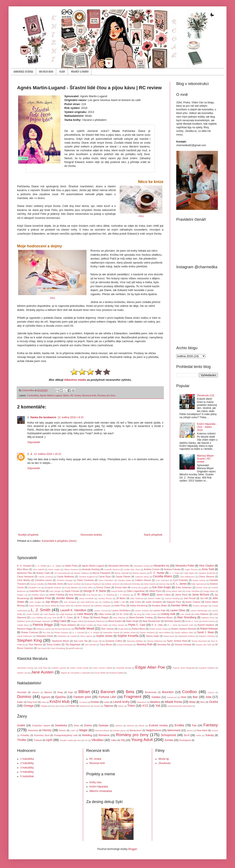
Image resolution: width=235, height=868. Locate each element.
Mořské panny (119, 730)
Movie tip (164, 759)
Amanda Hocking (91, 569)
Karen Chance (193, 602)
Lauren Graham (142, 611)
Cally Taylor (189, 573)
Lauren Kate (159, 610)
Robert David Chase (159, 629)
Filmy (62, 72)
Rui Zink (47, 632)
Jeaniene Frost (42, 598)
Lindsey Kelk (168, 614)
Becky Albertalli (122, 573)
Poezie (215, 730)
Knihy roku (96, 782)
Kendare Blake (159, 606)
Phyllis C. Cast (137, 625)
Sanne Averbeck (147, 632)
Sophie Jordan (104, 636)
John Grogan (35, 602)
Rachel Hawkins (206, 625)
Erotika (179, 725)
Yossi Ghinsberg (58, 648)
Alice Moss (23, 569)
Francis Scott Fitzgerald (184, 668)
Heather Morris (38, 595)
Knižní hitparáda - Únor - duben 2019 (207, 427)
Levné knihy (121, 702)
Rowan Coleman (30, 632)
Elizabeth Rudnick (53, 588)
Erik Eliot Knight (162, 587)
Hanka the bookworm (43, 417)
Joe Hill (204, 598)
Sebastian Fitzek (45, 636)
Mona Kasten (115, 621)
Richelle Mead (84, 629)
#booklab (22, 692)
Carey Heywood (25, 577)
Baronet (108, 692)
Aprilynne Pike (25, 573)
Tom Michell (90, 645)
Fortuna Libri (107, 697)
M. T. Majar (83, 617)
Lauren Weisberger (199, 611)
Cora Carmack (162, 580)
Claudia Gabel (124, 580)
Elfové (142, 726)
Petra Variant (118, 625)
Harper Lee (22, 595)
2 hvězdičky (27, 763)
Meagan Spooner (42, 621)
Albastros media (75, 380)
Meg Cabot (60, 621)
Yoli (158, 706)
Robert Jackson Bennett (184, 629)
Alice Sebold (38, 569)
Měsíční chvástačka (101, 791)
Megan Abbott (77, 621)
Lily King (137, 614)
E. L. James (180, 584)
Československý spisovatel (180, 706)
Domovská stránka (23, 72)
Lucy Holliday (37, 618)
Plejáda (44, 706)
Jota (208, 697)
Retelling (87, 735)
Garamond (172, 697)
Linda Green (151, 614)
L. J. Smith (41, 610)
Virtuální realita (66, 740)
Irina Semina (75, 595)
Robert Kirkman (209, 629)
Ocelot (213, 702)
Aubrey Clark (43, 573)
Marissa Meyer (165, 617)
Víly (123, 740)
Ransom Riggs (25, 629)
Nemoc (190, 730)
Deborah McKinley (132, 584)
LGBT (73, 730)
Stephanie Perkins (187, 636)
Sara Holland (164, 632)
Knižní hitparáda (99, 787)
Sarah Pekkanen (25, 636)
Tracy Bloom (106, 645)
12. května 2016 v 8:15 (70, 417)
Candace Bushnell (206, 573)
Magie (83, 730)
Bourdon (168, 692)
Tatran (121, 706)
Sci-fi (187, 735)
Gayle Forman (72, 591)
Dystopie (104, 725)
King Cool (32, 702)
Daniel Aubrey (199, 580)
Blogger (133, 849)
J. (31, 454)
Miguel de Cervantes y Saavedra (76, 673)
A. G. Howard (24, 566)
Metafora (155, 702)
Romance (104, 735)
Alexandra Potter (185, 566)
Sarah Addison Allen (184, 632)
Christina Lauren (43, 580)
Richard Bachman (63, 629)
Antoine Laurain (59, 668)
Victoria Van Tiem (203, 645)
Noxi (203, 702)
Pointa (62, 706)
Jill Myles (121, 598)
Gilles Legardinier (136, 591)
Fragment (133, 697)
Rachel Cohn (187, 625)
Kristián (95, 702)
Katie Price (120, 606)
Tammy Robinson (155, 641)
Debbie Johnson (112, 584)
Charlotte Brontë (124, 668)
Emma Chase (103, 587)
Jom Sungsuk (70, 602)
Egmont (46, 697)
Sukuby (210, 735)
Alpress (48, 692)
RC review (76, 395)
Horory (47, 730)
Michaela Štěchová (96, 621)
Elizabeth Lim (34, 588)
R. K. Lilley (157, 625)
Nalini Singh (132, 621)
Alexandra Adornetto (119, 566)
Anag (60, 692)
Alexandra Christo (142, 566)
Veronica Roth (145, 645)
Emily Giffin (87, 588)
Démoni (119, 726)
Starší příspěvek (153, 535)
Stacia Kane (169, 636)
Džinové (131, 726)
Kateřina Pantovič (82, 606)
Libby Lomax (105, 614)
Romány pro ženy (106, 395)
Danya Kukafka (37, 584)
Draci (76, 725)
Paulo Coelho (87, 625)
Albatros (36, 692)
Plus (53, 706)
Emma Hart (121, 587)
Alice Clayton (207, 566)
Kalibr (20, 702)
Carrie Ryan (105, 577)
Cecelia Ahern (163, 576)
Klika (44, 702)
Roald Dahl (123, 629)
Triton (131, 706)
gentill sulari (74, 648)
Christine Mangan (65, 580)
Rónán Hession (61, 632)
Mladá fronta (173, 702)
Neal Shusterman (151, 621)
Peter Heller (103, 625)
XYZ (145, 706)
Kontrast (83, 702)
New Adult (202, 730)
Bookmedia (151, 692)
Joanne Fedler (154, 598)
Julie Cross (135, 602)
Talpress (109, 706)
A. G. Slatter (56, 566)
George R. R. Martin (95, 591)
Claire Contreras (85, 580)
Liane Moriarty (85, 614)
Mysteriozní (136, 730)
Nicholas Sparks (173, 621)
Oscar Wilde (100, 673)
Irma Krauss (92, 595)
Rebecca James (44, 629)
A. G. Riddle (41, 566)
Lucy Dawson (202, 614)
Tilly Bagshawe (73, 645)
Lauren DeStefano (121, 610)
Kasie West (65, 606)
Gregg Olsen (209, 591)
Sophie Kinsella (128, 636)
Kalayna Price (174, 602)
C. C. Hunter (157, 573)
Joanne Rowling (172, 598)
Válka (114, 740)
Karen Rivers (35, 606)
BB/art (84, 692)
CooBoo (189, 692)
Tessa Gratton (54, 645)
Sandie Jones (129, 632)
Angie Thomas (191, 569)
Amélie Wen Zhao (132, 569)
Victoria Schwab (183, 645)
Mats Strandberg (187, 617)
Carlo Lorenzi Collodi (102, 668)
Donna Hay (164, 584)
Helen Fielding (57, 595)
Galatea (156, 697)
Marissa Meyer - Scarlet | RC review (206, 459)
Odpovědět (34, 442)
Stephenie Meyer (60, 641)
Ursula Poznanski (125, 645)
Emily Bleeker (71, 588)
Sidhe (199, 735)
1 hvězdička (27, 759)
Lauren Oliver (178, 610)
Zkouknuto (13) (206, 395)
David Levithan (74, 584)
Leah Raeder (49, 614)
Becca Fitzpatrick (102, 573)
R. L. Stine (173, 625)
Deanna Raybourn (93, 584)
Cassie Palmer (123, 577)
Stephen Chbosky (207, 636)
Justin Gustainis (154, 602)
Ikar (195, 697)
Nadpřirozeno (153, 730)
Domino (24, 697)
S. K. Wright (94, 632)
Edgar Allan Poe (150, 667)
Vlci (86, 740)
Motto (66, 395)
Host (184, 697)
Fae (194, 725)
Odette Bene (23, 625)
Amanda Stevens (112, 569)
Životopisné (185, 740)
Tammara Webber (135, 641)
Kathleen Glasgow (102, 606)
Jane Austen (42, 672)
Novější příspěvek (28, 535)
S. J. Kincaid (78, 632)
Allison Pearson (71, 569)
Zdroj (141, 216)
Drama (88, 725)
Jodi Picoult (189, 598)
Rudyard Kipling (116, 673)
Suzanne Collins (114, 641)
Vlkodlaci (98, 740)
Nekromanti (174, 730)
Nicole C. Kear (192, 621)
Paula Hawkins (68, 625)
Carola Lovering (45, 577)
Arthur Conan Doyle (79, 668)
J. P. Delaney (124, 595)
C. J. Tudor (175, 573)
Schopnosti (168, 735)
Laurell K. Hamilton (73, 610)
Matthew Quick (24, 621)
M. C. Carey (67, 617)
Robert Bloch (138, 629)
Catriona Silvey (142, 577)
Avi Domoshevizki (62, 573)
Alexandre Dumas (25, 668)
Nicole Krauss (208, 621)
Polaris (72, 706)
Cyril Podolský (180, 580)
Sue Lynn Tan (81, 641)
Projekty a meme (80, 72)
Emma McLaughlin (140, 588)
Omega (29, 706)
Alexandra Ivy (161, 566)
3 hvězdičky (33, 395)
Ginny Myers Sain (174, 591)
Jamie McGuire (201, 595)
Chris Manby (24, 580)
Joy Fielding (104, 602)
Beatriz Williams (82, 573)
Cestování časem (41, 725)
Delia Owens (150, 584)
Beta (130, 692)
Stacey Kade (152, 636)
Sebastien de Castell (67, 636)
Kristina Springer (200, 606)
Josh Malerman (87, 602)
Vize (79, 740)
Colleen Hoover (143, 580)
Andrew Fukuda (172, 569)
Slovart (97, 706)
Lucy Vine (52, 618)
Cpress (211, 692)
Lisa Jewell (185, 614)
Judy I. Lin (119, 602)
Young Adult (142, 740)
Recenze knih (46, 72)
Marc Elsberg (119, 618)
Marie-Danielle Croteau (141, 617)
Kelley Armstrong (139, 606)
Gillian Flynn (155, 591)
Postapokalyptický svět (66, 735)
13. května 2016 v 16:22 (47, 454)
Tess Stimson (35, 645)
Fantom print (82, 697)
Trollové (38, 740)
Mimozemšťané (102, 730)
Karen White (50, 606)
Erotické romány (158, 725)
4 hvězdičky (27, 772)
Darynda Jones (55, 584)
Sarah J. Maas (206, 632)
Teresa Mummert (199, 641)
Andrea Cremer (152, 569)
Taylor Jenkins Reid (177, 641)
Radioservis (85, 706)
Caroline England (87, 577)
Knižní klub (60, 701)
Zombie (169, 740)
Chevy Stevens (206, 577)
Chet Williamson (187, 577)
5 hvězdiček (27, 776)
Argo (71, 692)
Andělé (21, 725)
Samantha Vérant (111, 632)
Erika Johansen (184, 587)
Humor (62, 730)
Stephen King (29, 640)
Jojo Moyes (52, 602)
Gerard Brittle (117, 591)
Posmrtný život (42, 735)
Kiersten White (179, 606)
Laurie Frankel (33, 614)
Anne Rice (42, 668)
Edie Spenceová (199, 584)
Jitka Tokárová (137, 598)
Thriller (22, 740)
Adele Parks (71, 566)
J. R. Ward (141, 594)
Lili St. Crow (122, 614)
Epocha (61, 697)
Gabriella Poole (37, 591)
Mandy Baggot (101, 617)
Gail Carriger (55, 591)
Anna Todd (208, 569)
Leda (106, 702)
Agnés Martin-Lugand (51, 395)
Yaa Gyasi (42, 648)
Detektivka (61, 725)
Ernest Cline (202, 588)
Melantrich (142, 702)
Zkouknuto (164, 763)
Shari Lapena (86, 636)
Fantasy (211, 725)
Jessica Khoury (105, 598)
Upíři (49, 740)
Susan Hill (97, 641)
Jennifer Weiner (65, 598)
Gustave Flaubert (207, 668)
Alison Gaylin (54, 569)
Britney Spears (139, 573)
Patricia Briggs (43, 625)
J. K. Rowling (108, 595)
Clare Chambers (106, 580)
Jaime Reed (181, 595)
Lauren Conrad (101, 611)
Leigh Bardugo (66, 614)
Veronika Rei (164, 645)
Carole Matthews (65, 577)
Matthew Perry (208, 618)
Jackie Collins (164, 595)
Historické (33, 730)
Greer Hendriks (193, 591)
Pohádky (25, 735)
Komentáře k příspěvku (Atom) (59, 541)
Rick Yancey (108, 629)
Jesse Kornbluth (87, 598)
